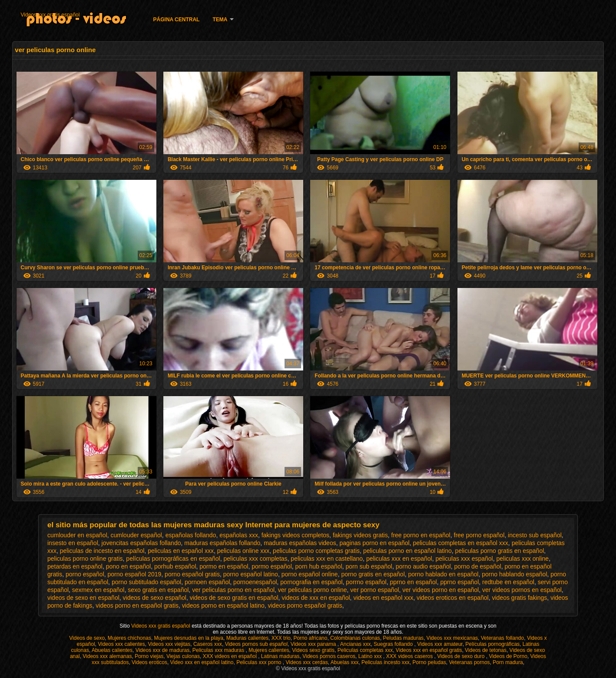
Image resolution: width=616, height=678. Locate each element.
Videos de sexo (87, 638)
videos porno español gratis (305, 605)
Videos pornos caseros (329, 656)
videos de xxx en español (316, 598)
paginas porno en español (374, 543)
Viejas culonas (183, 656)
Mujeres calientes (269, 650)
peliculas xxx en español (399, 559)
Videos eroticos (149, 662)
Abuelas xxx (345, 662)
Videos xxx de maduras (163, 650)
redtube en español (508, 582)
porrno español (366, 582)
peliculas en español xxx (181, 551)
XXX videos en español (230, 656)
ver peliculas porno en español (233, 590)
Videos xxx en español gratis (429, 650)
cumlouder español (136, 535)
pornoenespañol (255, 582)
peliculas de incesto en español (102, 551)
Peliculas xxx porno (260, 662)
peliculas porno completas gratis (316, 551)
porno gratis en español (373, 574)
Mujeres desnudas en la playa (189, 638)
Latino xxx (371, 656)
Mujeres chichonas (129, 638)
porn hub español (319, 566)
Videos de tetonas (486, 650)
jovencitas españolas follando (141, 543)
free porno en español (421, 535)
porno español (85, 574)
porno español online (310, 574)
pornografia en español (311, 582)
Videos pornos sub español (257, 644)
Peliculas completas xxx (365, 650)
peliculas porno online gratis (85, 559)
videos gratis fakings (520, 598)
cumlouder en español (77, 535)
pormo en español (224, 566)
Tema (220, 20)
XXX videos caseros (410, 656)
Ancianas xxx (356, 644)
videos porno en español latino (223, 605)
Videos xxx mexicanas (452, 638)
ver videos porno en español (440, 590)
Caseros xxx (208, 644)
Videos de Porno (508, 656)
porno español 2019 (135, 574)
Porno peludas (429, 662)
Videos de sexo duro (462, 656)
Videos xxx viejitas (169, 644)
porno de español (477, 566)
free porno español (479, 535)
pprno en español (414, 582)
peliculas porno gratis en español (500, 551)
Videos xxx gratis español (50, 15)
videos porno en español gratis (137, 605)
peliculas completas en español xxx (460, 543)
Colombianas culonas (355, 638)
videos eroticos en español (453, 598)
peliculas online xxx (243, 551)
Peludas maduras (403, 638)
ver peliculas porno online (313, 590)
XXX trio (281, 638)
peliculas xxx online (523, 559)
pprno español (460, 582)
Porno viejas (149, 656)
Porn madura (508, 662)
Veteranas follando (502, 638)
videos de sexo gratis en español (234, 598)
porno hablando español (514, 574)
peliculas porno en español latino (407, 551)
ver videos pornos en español (522, 590)
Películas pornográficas (492, 644)
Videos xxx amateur (440, 644)
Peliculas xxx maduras (219, 650)
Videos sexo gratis (313, 650)
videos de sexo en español (83, 598)
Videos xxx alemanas (107, 656)
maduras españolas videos (300, 543)
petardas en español (75, 566)
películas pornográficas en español (173, 559)
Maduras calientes (247, 638)
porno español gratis (192, 574)
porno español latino (251, 574)
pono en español (129, 566)
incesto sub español (535, 535)
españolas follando (191, 535)
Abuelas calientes (112, 650)
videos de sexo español (155, 598)
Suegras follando (394, 644)
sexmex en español (98, 590)
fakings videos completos (295, 535)
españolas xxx (239, 535)
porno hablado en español (444, 574)
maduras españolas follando (222, 543)
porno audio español (423, 566)
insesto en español (73, 543)
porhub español (175, 566)
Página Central (177, 20)
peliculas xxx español (464, 559)
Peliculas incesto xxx (386, 662)
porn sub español (369, 566)
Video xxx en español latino (202, 662)
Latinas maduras (280, 656)
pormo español (272, 566)
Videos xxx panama (314, 644)
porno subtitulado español (146, 582)
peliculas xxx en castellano (327, 559)
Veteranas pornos (470, 662)
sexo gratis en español (158, 590)
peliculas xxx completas (256, 559)
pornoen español (207, 582)
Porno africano (310, 638)
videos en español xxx (383, 598)
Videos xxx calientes (121, 644)
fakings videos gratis (360, 535)
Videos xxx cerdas (307, 662)
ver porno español (374, 590)
